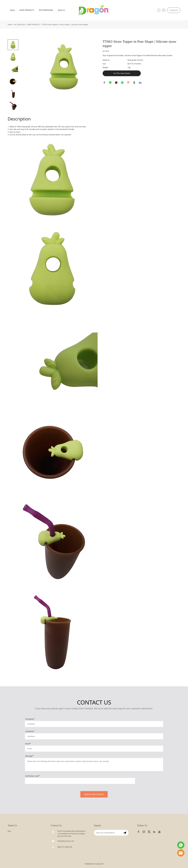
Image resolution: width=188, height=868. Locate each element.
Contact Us (174, 10)
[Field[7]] (94, 724)
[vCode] (80, 781)
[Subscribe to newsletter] (125, 833)
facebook (104, 83)
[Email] (107, 833)
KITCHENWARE (46, 10)
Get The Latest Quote (122, 73)
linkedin (140, 83)
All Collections (20, 24)
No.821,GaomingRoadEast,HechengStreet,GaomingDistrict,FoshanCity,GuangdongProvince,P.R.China (71, 834)
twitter (116, 83)
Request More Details (94, 794)
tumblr (134, 83)
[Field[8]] (94, 736)
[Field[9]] (94, 749)
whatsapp (122, 83)
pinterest (128, 83)
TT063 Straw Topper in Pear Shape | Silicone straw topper (65, 24)
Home (12, 10)
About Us (61, 10)
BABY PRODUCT (27, 10)
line (110, 83)
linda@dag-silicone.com (66, 841)
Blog (9, 831)
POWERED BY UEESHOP (94, 864)
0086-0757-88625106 (65, 847)
